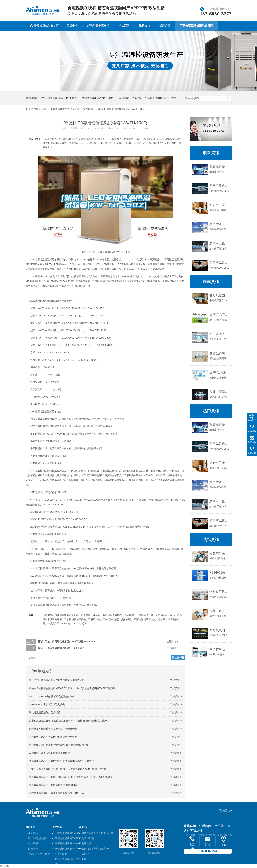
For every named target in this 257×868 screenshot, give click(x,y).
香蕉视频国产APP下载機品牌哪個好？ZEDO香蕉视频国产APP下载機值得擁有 (71, 777)
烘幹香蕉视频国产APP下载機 (98, 98)
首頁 (44, 109)
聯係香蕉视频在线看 (43, 36)
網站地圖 (222, 811)
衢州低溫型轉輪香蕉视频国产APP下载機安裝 (53, 729)
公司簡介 (33, 849)
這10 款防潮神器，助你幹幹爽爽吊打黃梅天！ (220, 372)
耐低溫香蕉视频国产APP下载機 (71, 860)
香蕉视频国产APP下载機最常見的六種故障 (220, 630)
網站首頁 (30, 827)
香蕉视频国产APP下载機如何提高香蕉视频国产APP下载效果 (61, 761)
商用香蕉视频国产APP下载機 (71, 838)
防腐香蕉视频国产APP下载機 (161, 98)
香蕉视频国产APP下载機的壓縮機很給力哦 (220, 295)
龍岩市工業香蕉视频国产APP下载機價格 (220, 205)
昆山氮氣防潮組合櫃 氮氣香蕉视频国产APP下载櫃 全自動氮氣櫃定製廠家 (68, 721)
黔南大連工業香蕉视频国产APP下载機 (220, 224)
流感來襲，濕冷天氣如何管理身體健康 (49, 753)
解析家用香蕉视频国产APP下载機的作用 (220, 592)
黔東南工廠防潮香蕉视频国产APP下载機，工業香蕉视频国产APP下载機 (220, 501)
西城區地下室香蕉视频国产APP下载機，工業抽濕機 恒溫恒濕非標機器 (220, 334)
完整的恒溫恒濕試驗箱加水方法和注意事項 (220, 553)
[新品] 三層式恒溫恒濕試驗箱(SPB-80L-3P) (61, 648)
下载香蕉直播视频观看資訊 (196, 25)
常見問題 (88, 109)
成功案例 (124, 25)
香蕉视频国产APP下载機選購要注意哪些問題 (53, 785)
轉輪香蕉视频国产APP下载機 (71, 849)
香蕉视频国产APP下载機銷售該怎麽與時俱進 (53, 737)
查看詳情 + (172, 641)
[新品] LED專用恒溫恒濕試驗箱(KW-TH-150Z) (122, 109)
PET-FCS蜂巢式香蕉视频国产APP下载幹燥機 (220, 572)
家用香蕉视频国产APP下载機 (71, 843)
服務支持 (145, 25)
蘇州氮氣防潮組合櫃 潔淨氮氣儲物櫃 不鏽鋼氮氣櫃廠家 (59, 745)
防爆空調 (137, 98)
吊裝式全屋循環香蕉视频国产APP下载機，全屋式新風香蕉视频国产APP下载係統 (72, 688)
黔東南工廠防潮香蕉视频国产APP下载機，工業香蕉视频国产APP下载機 (220, 243)
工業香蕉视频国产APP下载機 (71, 833)
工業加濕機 (123, 98)
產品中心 (72, 25)
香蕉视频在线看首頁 (46, 25)
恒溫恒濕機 (61, 854)
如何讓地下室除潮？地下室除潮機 (220, 315)
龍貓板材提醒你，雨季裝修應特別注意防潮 (220, 424)
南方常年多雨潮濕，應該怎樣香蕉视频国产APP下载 (57, 793)
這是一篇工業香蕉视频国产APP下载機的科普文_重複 (220, 611)
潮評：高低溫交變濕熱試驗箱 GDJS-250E (220, 392)
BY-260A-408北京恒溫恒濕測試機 (47, 704)
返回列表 (178, 658)
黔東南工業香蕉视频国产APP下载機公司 (220, 263)
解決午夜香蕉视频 (98, 25)
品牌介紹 (165, 25)
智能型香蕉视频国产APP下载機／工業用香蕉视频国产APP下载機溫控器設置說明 (220, 353)
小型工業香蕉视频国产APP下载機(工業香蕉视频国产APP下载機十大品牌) (68, 769)
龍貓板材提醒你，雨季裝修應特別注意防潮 (220, 166)
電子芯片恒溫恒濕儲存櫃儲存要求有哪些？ (220, 649)
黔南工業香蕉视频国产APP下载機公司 (220, 186)
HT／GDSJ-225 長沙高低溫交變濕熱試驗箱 (52, 696)
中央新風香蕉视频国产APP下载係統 (60, 98)
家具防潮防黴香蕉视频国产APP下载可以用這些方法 (57, 680)
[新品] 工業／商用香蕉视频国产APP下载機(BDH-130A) (67, 641)
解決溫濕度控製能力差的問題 (45, 713)
